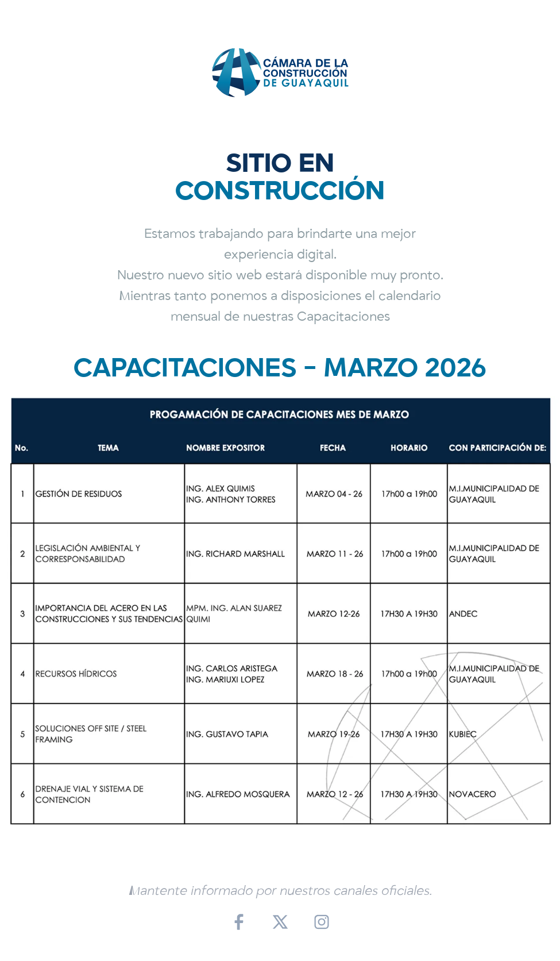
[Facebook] (239, 922)
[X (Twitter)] (280, 922)
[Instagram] (322, 922)
